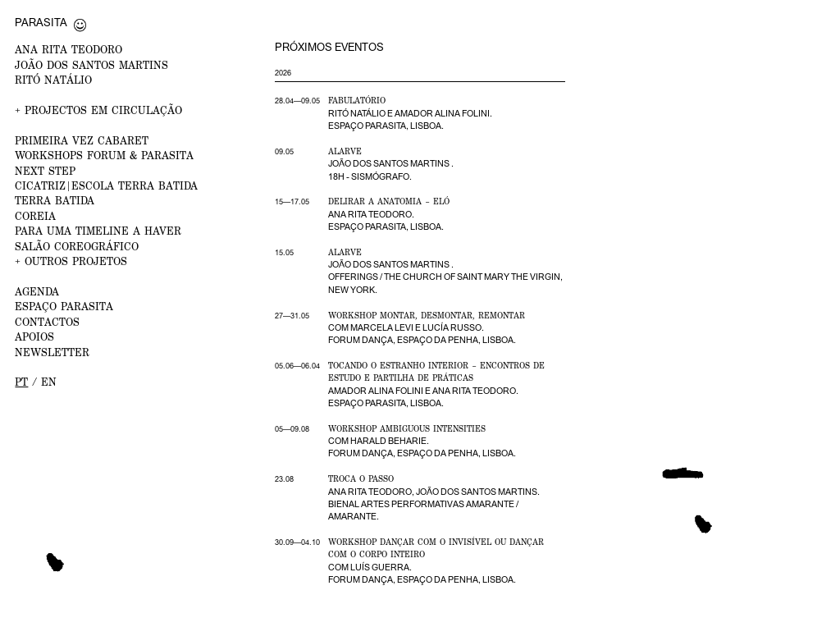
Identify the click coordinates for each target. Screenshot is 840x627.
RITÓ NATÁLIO (53, 80)
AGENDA (37, 292)
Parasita (41, 22)
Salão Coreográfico (77, 247)
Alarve (345, 151)
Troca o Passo (361, 478)
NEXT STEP (45, 171)
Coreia (35, 216)
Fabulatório (357, 100)
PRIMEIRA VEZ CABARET (82, 141)
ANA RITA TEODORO (68, 50)
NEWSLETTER (52, 352)
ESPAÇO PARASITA (64, 307)
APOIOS (34, 337)
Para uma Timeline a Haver (98, 231)
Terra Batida (55, 201)
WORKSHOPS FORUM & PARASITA (104, 156)
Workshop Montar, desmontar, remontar (427, 315)
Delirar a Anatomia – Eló (389, 201)
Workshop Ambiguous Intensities (407, 428)
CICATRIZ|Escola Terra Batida (106, 186)
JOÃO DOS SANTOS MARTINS (91, 65)
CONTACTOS (47, 322)
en (49, 382)
